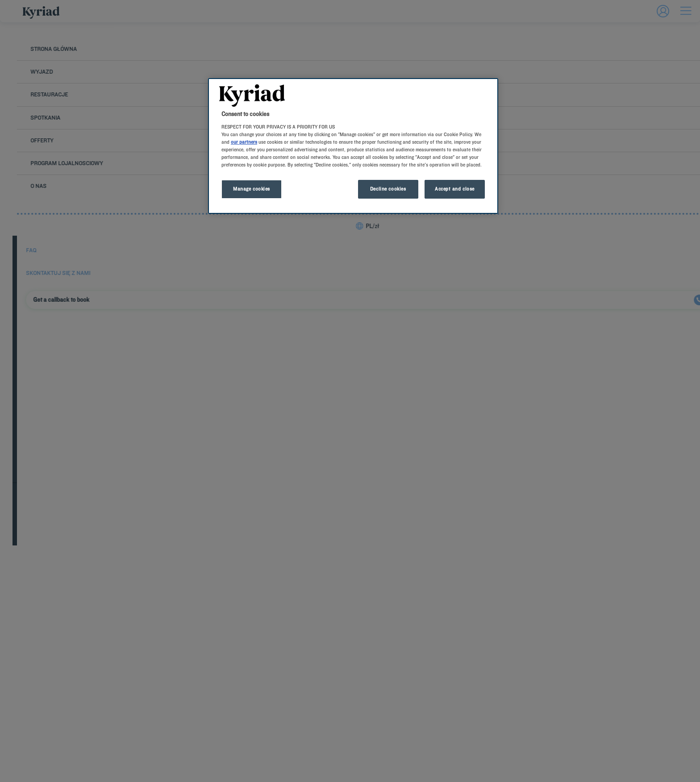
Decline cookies (388, 189)
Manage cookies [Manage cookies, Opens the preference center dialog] (252, 189)
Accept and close (455, 189)
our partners (244, 142)
